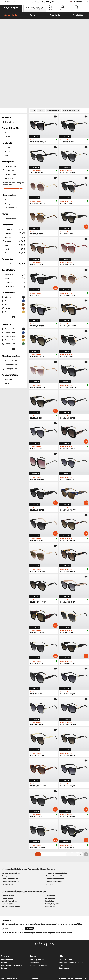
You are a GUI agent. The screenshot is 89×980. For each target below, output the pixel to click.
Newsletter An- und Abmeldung (72, 914)
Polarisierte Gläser (10, 316)
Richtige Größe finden (13, 140)
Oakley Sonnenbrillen (10, 827)
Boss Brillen (50, 852)
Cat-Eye (14, 185)
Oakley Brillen (7, 850)
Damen (6, 84)
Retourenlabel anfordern (40, 917)
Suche (51, 10)
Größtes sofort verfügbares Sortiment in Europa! (23, 2)
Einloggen (63, 10)
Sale (5, 151)
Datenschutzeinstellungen (11, 917)
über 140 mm (10, 130)
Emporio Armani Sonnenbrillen (14, 836)
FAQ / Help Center (66, 911)
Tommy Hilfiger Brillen (54, 855)
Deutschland (77, 2)
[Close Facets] (13, 62)
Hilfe (61, 907)
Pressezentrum (7, 911)
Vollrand (14, 215)
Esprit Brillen (50, 858)
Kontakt (4, 919)
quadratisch (14, 234)
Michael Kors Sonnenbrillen (57, 825)
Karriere (4, 914)
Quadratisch (14, 181)
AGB (3, 966)
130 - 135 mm (10, 122)
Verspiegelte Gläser (10, 320)
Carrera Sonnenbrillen (10, 833)
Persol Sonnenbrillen (10, 830)
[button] (11, 8)
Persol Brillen (50, 850)
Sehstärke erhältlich (11, 312)
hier (71, 884)
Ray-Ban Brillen (8, 847)
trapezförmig (14, 238)
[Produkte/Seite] (71, 62)
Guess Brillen (50, 847)
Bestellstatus (64, 919)
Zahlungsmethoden (38, 911)
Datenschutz (11, 966)
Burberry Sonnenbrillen (55, 830)
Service (33, 907)
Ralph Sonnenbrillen (54, 836)
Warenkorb (76, 10)
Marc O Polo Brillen (9, 852)
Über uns (5, 907)
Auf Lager (7, 155)
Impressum (21, 966)
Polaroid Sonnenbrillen (55, 827)
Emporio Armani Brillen (11, 858)
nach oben (83, 966)
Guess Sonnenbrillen (54, 833)
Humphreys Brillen (9, 855)
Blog (61, 917)
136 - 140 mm (10, 126)
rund (14, 230)
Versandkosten (36, 914)
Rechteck (14, 189)
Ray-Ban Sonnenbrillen (11, 825)
